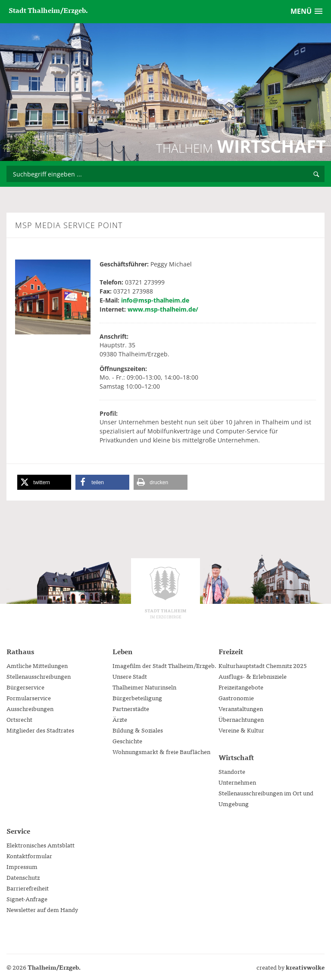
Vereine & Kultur (241, 730)
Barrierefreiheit (28, 888)
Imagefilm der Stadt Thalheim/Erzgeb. (165, 665)
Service (18, 831)
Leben (122, 651)
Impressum (22, 866)
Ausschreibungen (30, 708)
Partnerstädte (131, 708)
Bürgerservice (25, 687)
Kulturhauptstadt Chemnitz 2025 (263, 665)
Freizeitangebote (241, 687)
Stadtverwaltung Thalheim (165, 593)
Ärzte (120, 719)
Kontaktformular (29, 856)
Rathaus (20, 651)
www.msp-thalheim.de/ (163, 309)
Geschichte (127, 741)
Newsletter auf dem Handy (42, 909)
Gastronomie (236, 698)
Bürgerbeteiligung (137, 698)
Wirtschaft (236, 757)
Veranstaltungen (241, 708)
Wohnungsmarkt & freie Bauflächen (161, 751)
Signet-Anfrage (27, 899)
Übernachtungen (241, 719)
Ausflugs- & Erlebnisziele (253, 676)
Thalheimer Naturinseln (144, 687)
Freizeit (231, 651)
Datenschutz (23, 877)
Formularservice (29, 698)
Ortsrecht (19, 719)
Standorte (232, 771)
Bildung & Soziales (138, 730)
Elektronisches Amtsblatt (41, 845)
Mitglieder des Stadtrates (40, 730)
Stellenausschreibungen (39, 676)
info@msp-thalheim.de (155, 300)
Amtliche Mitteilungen (37, 665)
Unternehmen (237, 782)
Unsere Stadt (130, 676)
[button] (44, 482)
